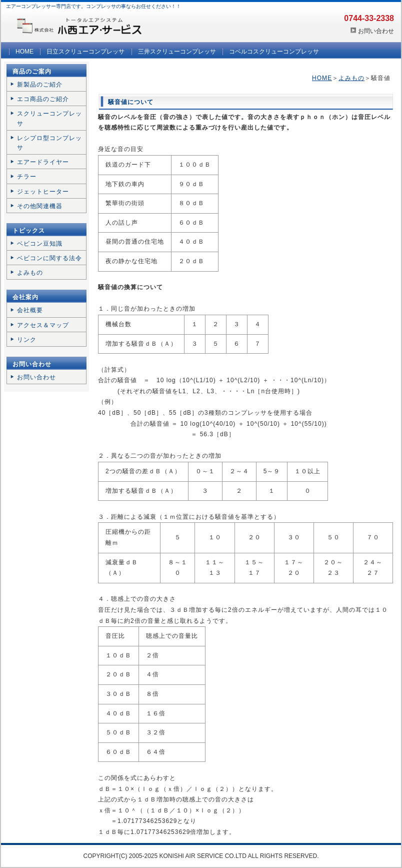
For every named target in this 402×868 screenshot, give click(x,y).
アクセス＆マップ (43, 325)
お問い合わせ (376, 31)
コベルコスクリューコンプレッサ (274, 52)
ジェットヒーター (43, 192)
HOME (24, 52)
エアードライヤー (43, 162)
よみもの (351, 78)
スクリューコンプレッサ (49, 118)
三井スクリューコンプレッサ (177, 52)
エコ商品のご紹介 (43, 99)
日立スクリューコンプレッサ (85, 52)
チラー (27, 177)
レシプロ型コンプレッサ (49, 143)
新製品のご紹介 (40, 85)
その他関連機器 (40, 206)
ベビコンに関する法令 (49, 258)
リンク (27, 340)
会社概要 (30, 310)
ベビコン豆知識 (40, 244)
